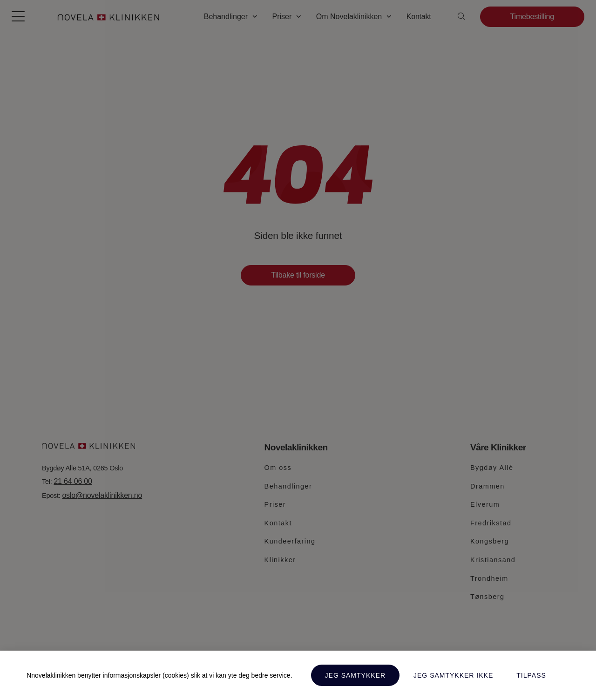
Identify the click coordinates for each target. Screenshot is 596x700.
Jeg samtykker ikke (453, 675)
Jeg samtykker (355, 675)
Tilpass (531, 675)
